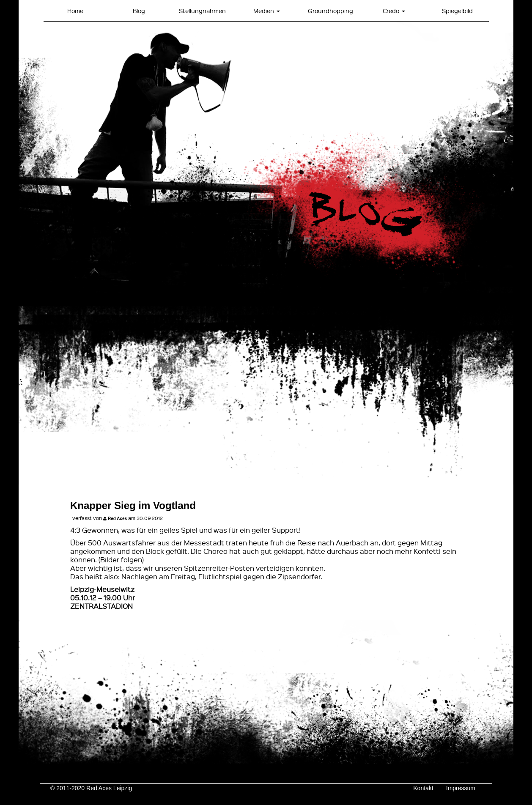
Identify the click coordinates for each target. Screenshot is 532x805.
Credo (394, 11)
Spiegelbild (457, 11)
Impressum (461, 788)
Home (75, 11)
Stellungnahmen (202, 11)
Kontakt (423, 788)
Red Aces (117, 519)
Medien (267, 11)
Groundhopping (330, 11)
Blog (139, 11)
